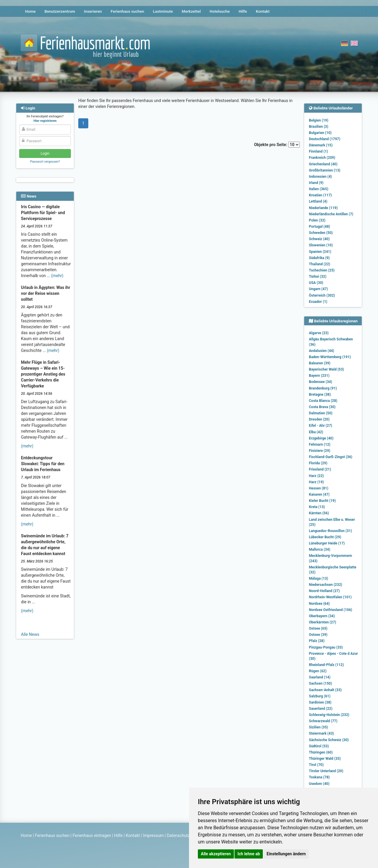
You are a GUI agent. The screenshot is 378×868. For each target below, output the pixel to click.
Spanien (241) (320, 252)
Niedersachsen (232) (326, 585)
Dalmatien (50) (321, 413)
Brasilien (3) (318, 127)
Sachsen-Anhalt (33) (325, 690)
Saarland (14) (320, 677)
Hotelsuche (220, 11)
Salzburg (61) (320, 696)
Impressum (153, 835)
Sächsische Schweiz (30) (329, 740)
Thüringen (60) (321, 752)
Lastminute (163, 11)
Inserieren (93, 11)
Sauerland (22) (321, 709)
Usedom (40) (319, 784)
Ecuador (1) (318, 302)
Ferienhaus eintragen (92, 835)
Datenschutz (178, 835)
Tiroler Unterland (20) (326, 771)
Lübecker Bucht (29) (325, 537)
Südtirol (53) (319, 746)
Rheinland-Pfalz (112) (326, 665)
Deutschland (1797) (325, 139)
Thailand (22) (320, 264)
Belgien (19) (319, 120)
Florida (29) (318, 463)
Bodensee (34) (321, 382)
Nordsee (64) (319, 604)
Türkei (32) (318, 277)
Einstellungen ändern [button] (286, 854)
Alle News (30, 634)
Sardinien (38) (320, 702)
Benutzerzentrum (60, 11)
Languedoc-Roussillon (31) (330, 531)
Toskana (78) (319, 777)
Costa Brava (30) (322, 407)
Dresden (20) (319, 419)
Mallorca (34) (320, 549)
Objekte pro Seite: (277, 145)
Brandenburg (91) (323, 388)
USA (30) (316, 283)
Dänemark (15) (321, 145)
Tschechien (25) (322, 270)
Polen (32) (317, 220)
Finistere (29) (320, 451)
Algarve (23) (319, 333)
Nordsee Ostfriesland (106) (331, 610)
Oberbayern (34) (322, 616)
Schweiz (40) (319, 239)
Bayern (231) (319, 376)
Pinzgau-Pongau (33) (326, 647)
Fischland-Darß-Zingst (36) (331, 457)
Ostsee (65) (318, 628)
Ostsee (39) (318, 635)
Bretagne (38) (320, 395)
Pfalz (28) (317, 641)
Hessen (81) (319, 488)
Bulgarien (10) (320, 133)
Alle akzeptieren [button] (216, 854)
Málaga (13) (318, 578)
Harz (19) (316, 482)
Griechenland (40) (323, 164)
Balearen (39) (320, 363)
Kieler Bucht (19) (322, 501)
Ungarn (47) (318, 289)
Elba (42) (316, 432)
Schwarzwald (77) (323, 721)
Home (30, 11)
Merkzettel (191, 11)
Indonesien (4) (320, 177)
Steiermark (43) (321, 733)
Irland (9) (316, 183)
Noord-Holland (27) (324, 591)
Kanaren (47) (319, 494)
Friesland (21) (320, 469)
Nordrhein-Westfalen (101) (330, 597)
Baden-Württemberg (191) (330, 357)
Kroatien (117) (320, 195)
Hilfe (243, 11)
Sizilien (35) (318, 727)
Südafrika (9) (319, 258)
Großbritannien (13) (325, 170)
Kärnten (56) (319, 513)
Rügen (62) (318, 671)
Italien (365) (319, 189)
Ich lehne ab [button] (249, 854)
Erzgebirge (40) (321, 438)
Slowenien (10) (321, 245)
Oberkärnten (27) (322, 622)
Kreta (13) (317, 507)
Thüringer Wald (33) (325, 759)
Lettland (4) (318, 201)
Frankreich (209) (322, 158)
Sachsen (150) (320, 683)
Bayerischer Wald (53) (326, 369)
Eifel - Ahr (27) (321, 426)
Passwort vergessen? (45, 162)
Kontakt (263, 11)
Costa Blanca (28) (323, 401)
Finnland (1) (318, 151)
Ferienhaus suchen (127, 11)
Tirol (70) (316, 765)
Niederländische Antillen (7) (331, 214)
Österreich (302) (322, 295)
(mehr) (57, 276)
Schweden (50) (321, 233)
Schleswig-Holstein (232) (329, 715)
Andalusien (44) (321, 351)
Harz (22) (316, 476)
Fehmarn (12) (320, 444)
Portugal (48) (320, 227)
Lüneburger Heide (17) (327, 543)
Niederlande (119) (323, 208)
